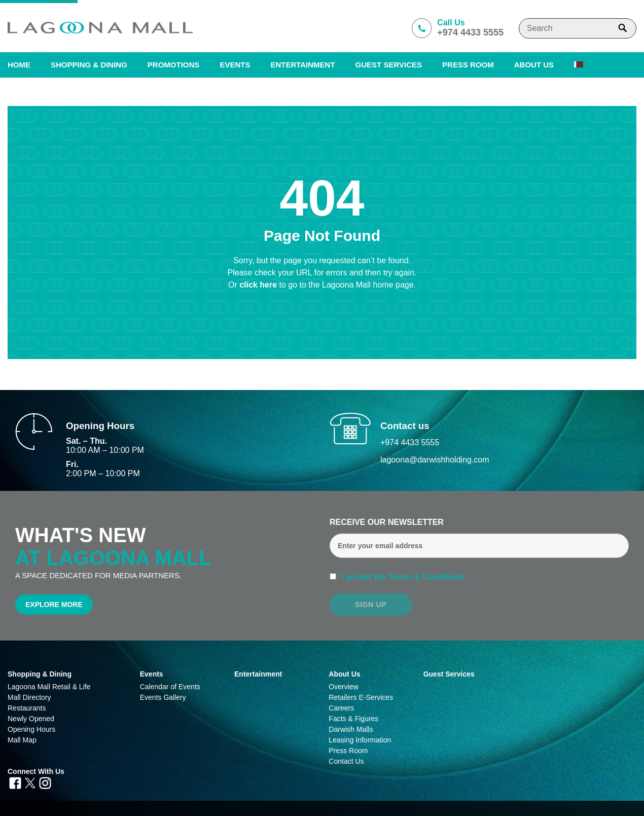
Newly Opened (31, 719)
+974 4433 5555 (410, 442)
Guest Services (389, 65)
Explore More (54, 605)
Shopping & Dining (40, 674)
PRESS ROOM (468, 65)
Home (19, 65)
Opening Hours (31, 729)
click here (259, 285)
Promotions (174, 65)
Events (235, 65)
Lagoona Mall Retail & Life (49, 687)
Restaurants (27, 708)
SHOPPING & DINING (89, 65)
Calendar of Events (170, 687)
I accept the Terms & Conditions (402, 577)
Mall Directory (29, 697)
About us (534, 65)
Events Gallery (163, 697)
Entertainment (302, 65)
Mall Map (22, 740)
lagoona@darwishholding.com (435, 460)
